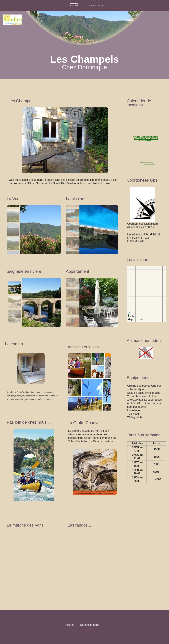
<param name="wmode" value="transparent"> (35, 561)
